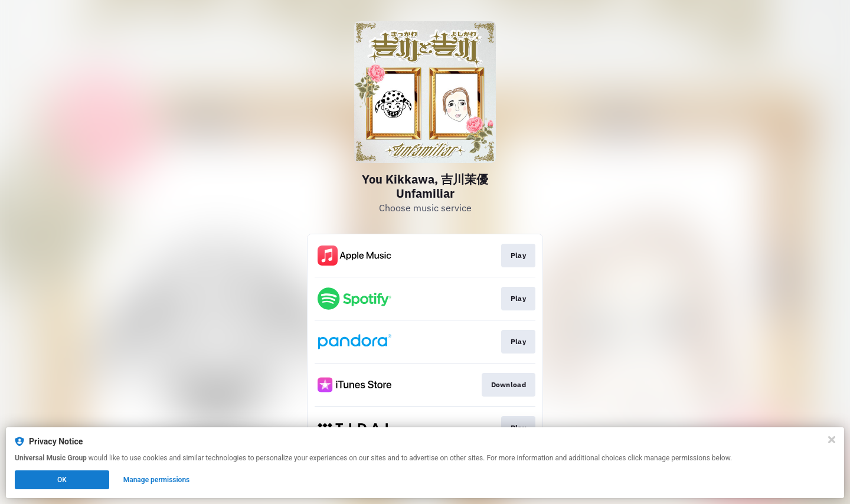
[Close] (832, 440)
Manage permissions (157, 480)
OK (62, 480)
